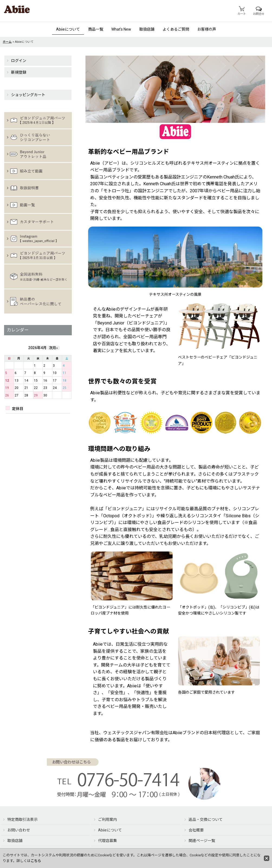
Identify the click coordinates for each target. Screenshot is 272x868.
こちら (36, 861)
